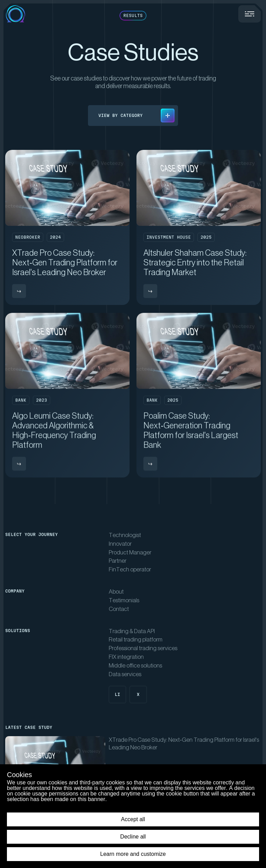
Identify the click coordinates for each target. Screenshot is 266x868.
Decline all (133, 837)
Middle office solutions (135, 666)
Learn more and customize (133, 854)
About (116, 592)
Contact (119, 609)
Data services (125, 674)
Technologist (125, 535)
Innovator (120, 544)
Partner (118, 561)
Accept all (133, 819)
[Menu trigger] (250, 14)
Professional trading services (143, 648)
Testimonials (124, 600)
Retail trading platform (136, 640)
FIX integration (126, 657)
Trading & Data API (132, 631)
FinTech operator (130, 569)
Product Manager (130, 552)
